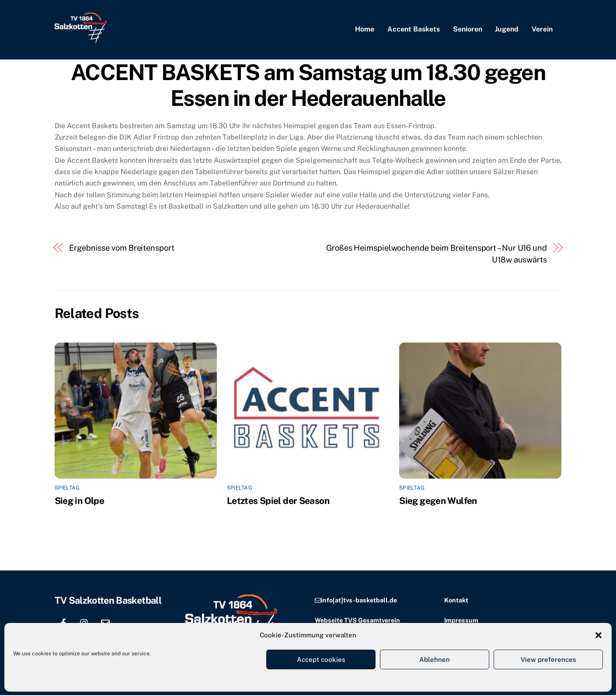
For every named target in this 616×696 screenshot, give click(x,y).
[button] (599, 635)
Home (365, 30)
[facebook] (63, 622)
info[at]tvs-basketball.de (359, 601)
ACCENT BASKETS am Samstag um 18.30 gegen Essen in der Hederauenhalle (308, 86)
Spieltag (67, 489)
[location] (126, 622)
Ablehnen (435, 659)
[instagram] (84, 622)
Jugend (507, 30)
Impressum (461, 621)
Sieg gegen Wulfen (438, 501)
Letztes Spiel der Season (278, 501)
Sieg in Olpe (80, 501)
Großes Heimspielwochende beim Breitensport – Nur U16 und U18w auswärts (437, 254)
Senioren (468, 30)
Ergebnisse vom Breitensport (122, 249)
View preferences (548, 659)
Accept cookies (321, 659)
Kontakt (456, 601)
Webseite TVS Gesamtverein (357, 621)
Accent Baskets (414, 30)
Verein (542, 30)
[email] (105, 622)
